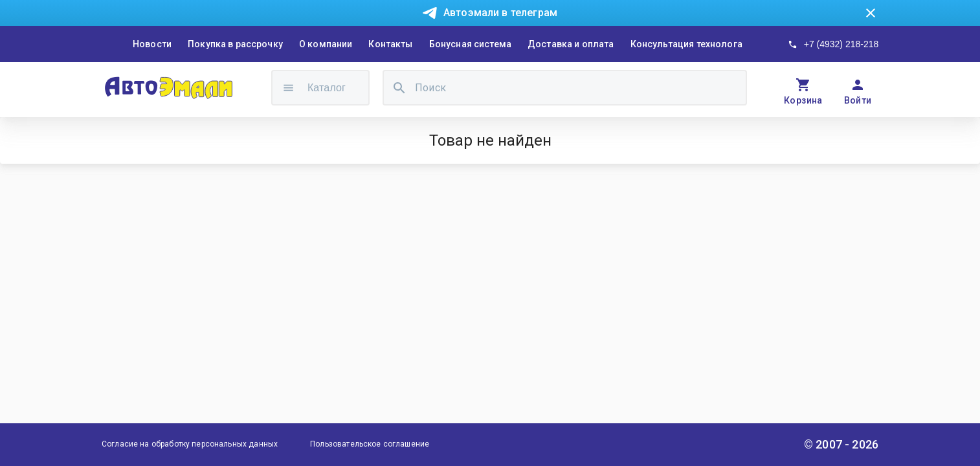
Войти (858, 100)
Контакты (390, 44)
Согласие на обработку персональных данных (190, 444)
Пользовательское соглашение (370, 444)
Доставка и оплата (571, 44)
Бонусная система (470, 44)
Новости (152, 44)
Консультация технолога (686, 44)
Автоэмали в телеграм (500, 13)
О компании (326, 44)
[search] (399, 88)
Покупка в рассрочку (235, 44)
